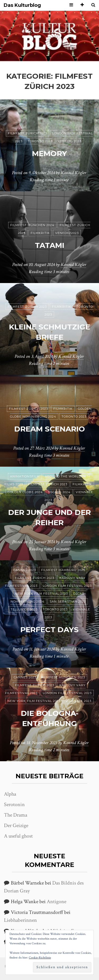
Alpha (10, 794)
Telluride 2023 (24, 609)
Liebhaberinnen (20, 920)
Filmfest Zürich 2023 (27, 133)
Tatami (50, 245)
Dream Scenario (50, 429)
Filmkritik (40, 233)
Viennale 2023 (79, 701)
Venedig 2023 (70, 141)
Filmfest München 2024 (32, 225)
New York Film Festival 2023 (41, 594)
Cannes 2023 (25, 570)
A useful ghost (18, 836)
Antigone (56, 902)
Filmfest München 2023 (63, 677)
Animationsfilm (25, 476)
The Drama (16, 815)
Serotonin (14, 805)
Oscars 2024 (59, 492)
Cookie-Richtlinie (40, 958)
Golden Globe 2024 (25, 492)
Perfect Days (49, 630)
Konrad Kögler (73, 173)
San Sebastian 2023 (68, 601)
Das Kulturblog (22, 5)
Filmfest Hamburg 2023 (63, 570)
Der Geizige (16, 825)
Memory (49, 153)
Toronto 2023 (40, 141)
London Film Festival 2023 (67, 586)
